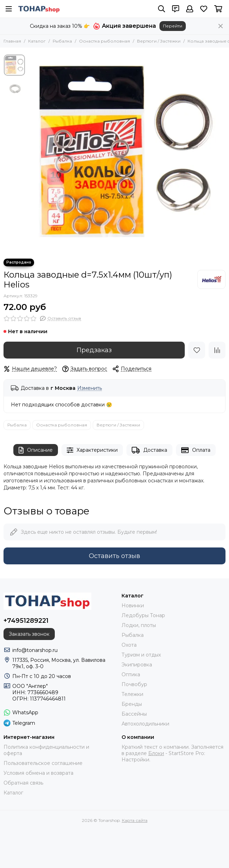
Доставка (149, 450)
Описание (36, 450)
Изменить (90, 388)
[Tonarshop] (39, 9)
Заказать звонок (29, 634)
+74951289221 (26, 621)
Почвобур (134, 684)
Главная (12, 41)
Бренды (132, 704)
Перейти (173, 26)
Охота (129, 645)
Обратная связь (23, 783)
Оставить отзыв (115, 556)
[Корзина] (218, 9)
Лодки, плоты (139, 625)
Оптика (131, 674)
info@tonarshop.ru (35, 650)
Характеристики (92, 450)
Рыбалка (62, 41)
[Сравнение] (217, 350)
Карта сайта (135, 820)
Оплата (196, 450)
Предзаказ (94, 350)
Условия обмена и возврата (38, 773)
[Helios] (211, 279)
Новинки (133, 606)
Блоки (156, 753)
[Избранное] (204, 9)
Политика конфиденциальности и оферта (46, 750)
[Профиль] (190, 9)
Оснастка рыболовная (104, 41)
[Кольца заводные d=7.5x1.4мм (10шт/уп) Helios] (127, 153)
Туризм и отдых (141, 655)
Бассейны (134, 714)
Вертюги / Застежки (159, 41)
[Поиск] (162, 9)
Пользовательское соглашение (43, 763)
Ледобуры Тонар (143, 615)
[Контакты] (176, 9)
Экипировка (137, 665)
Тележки (132, 694)
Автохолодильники (145, 724)
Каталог (37, 41)
